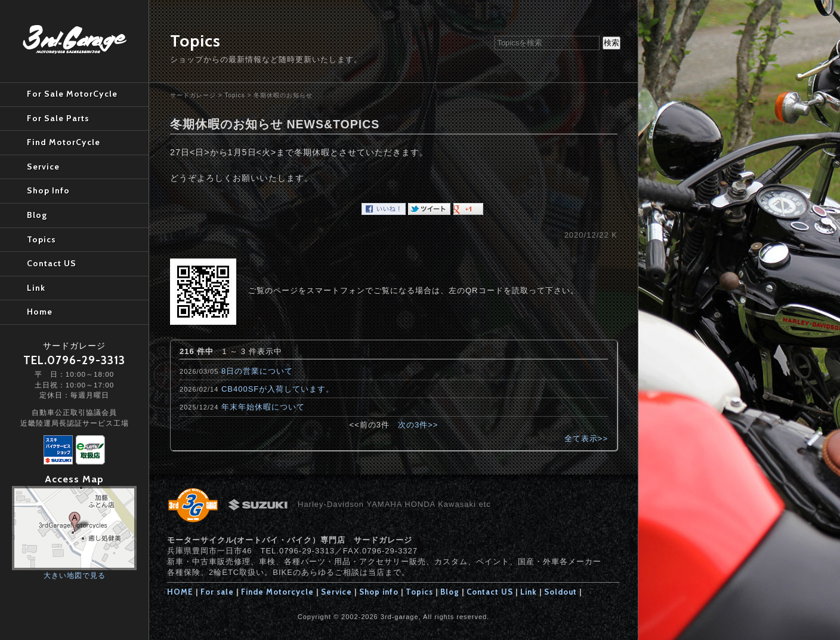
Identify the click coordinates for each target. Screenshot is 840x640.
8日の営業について (257, 371)
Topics (234, 95)
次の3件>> (418, 425)
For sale (217, 592)
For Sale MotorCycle (72, 94)
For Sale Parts (58, 118)
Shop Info (48, 190)
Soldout (560, 592)
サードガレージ (193, 95)
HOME (180, 592)
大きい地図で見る (75, 575)
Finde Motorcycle (277, 592)
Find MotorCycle (64, 142)
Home (40, 312)
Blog (450, 592)
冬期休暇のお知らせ (283, 95)
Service (336, 592)
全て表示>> (586, 439)
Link (529, 592)
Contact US (490, 592)
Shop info (379, 592)
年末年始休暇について (263, 407)
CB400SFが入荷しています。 (278, 389)
